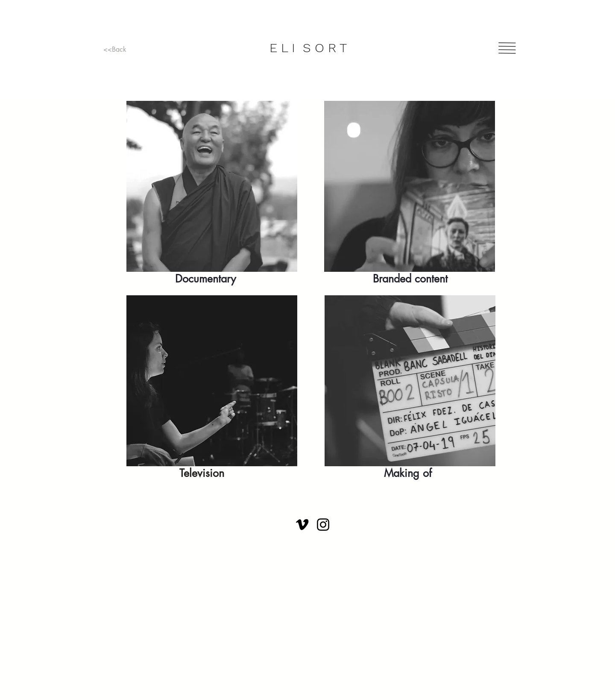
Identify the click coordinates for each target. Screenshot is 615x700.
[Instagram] (323, 525)
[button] (507, 48)
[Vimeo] (302, 525)
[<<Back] (115, 50)
